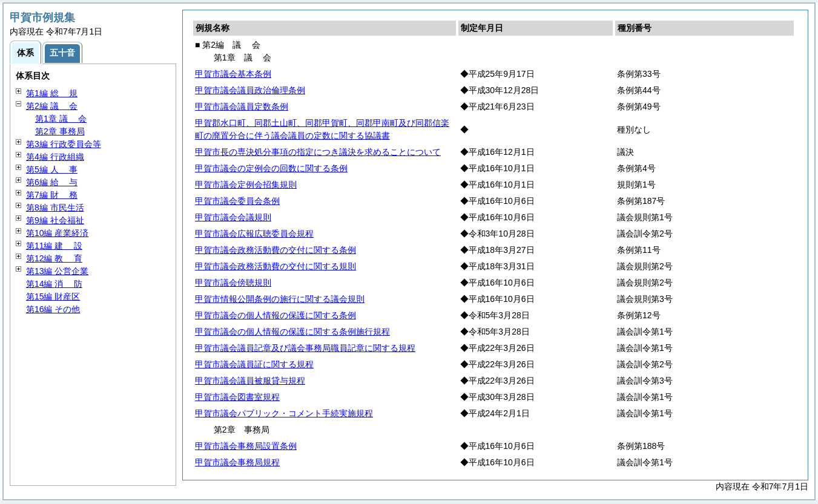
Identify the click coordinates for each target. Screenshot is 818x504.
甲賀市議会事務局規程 (237, 462)
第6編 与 (52, 182)
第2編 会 (52, 106)
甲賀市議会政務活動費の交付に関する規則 (275, 266)
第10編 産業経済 (57, 233)
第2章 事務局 (60, 131)
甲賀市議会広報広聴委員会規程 (254, 234)
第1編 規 (52, 93)
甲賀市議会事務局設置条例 (246, 446)
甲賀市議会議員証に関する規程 (254, 364)
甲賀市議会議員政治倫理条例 (250, 90)
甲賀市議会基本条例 (233, 74)
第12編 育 (54, 258)
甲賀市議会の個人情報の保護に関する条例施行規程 (292, 332)
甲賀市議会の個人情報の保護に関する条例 (275, 315)
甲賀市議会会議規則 (233, 217)
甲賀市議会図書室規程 (237, 397)
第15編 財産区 (53, 296)
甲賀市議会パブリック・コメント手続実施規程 (284, 413)
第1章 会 (61, 119)
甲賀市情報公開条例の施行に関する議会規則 (280, 299)
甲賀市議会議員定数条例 (242, 106)
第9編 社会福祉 (55, 220)
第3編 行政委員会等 (64, 144)
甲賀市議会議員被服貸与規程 (250, 381)
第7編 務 (52, 195)
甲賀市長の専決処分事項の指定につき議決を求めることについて (318, 152)
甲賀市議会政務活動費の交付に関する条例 (275, 250)
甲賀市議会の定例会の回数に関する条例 (271, 168)
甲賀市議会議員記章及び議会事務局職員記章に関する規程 (305, 348)
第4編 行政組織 (55, 157)
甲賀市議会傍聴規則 (233, 283)
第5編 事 (52, 169)
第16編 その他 (53, 309)
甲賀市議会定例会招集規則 (246, 185)
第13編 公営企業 (57, 271)
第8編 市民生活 (55, 208)
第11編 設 (54, 246)
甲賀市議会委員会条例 (237, 201)
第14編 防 (54, 284)
